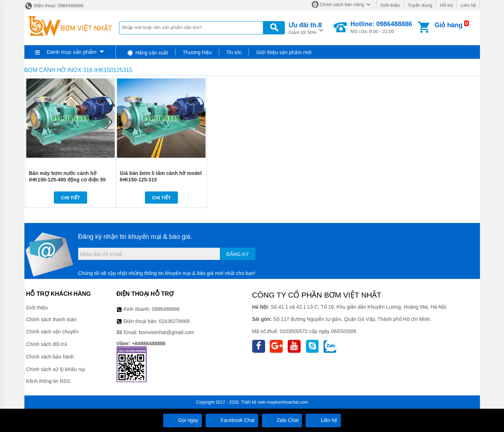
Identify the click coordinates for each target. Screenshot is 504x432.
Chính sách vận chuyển (53, 332)
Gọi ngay (183, 420)
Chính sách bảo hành (50, 357)
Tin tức (234, 52)
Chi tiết (70, 198)
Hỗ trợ (446, 5)
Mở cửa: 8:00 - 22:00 (381, 27)
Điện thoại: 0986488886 (54, 6)
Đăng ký (238, 254)
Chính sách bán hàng (342, 4)
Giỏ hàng (448, 25)
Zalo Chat (282, 420)
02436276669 (174, 321)
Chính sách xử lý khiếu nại (56, 369)
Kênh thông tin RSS (48, 381)
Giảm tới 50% (305, 28)
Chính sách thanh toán (51, 319)
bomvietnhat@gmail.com (166, 332)
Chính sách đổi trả (47, 344)
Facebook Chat (232, 420)
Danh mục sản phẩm (71, 52)
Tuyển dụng (420, 5)
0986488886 (166, 309)
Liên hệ (468, 5)
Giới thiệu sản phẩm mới (284, 52)
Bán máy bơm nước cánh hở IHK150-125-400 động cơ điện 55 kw (67, 180)
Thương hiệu (197, 52)
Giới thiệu (390, 5)
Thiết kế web (253, 402)
